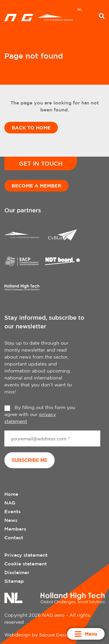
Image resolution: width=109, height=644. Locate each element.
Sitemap (14, 581)
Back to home (31, 128)
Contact (14, 538)
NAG (10, 503)
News (11, 520)
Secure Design (56, 635)
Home (11, 494)
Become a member (36, 186)
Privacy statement (26, 555)
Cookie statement (26, 564)
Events (12, 511)
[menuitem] (80, 10)
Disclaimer (17, 572)
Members (15, 529)
